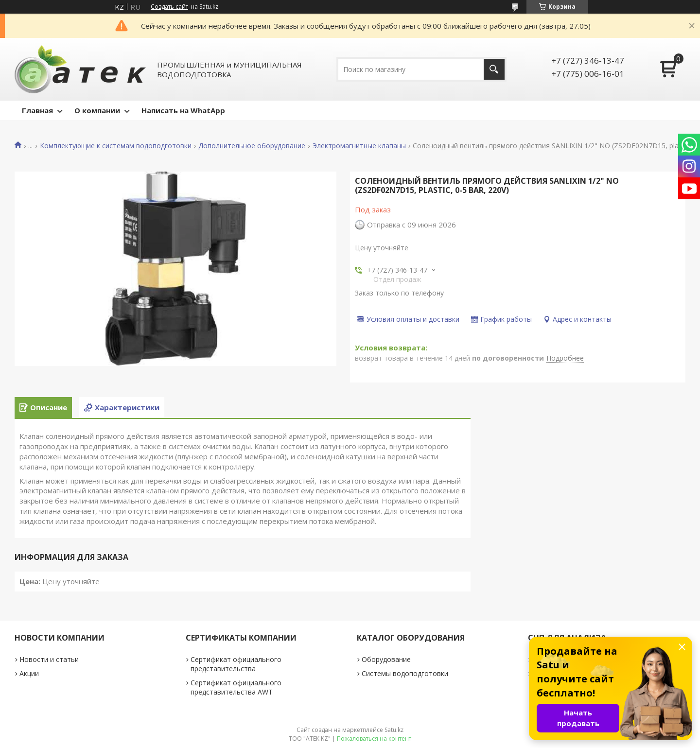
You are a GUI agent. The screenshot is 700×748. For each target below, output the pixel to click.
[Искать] (494, 69)
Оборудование (386, 659)
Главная (37, 110)
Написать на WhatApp (183, 110)
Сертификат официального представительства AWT (236, 687)
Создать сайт (169, 7)
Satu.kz (394, 730)
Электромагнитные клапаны (359, 146)
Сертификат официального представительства (236, 664)
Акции (29, 673)
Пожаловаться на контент (374, 739)
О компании (97, 110)
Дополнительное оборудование (252, 146)
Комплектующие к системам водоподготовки (116, 146)
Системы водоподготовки (405, 673)
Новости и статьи (49, 659)
